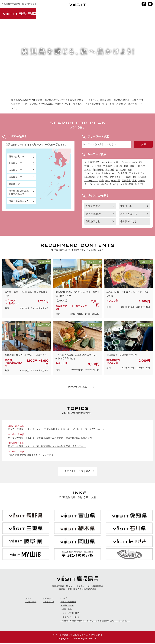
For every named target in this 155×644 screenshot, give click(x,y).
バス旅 (128, 177)
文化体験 (107, 166)
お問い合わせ (68, 607)
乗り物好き (103, 184)
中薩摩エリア (15, 170)
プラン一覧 (32, 603)
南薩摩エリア (15, 177)
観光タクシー (116, 177)
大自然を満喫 (127, 184)
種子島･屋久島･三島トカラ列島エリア (19, 192)
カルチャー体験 (92, 173)
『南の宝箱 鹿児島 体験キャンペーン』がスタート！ (34, 456)
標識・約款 (67, 611)
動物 (130, 170)
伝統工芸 (116, 181)
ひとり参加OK (94, 214)
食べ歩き (114, 184)
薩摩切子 (95, 162)
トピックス (49, 603)
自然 (107, 181)
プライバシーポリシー (72, 618)
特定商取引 (97, 636)
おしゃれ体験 (139, 177)
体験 (132, 166)
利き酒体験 (98, 170)
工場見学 (140, 166)
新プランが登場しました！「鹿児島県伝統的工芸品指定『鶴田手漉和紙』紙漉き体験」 (51, 438)
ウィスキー (106, 162)
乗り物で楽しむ (129, 221)
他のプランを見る (77, 387)
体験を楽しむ (93, 221)
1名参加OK (90, 177)
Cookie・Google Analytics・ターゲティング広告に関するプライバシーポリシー (96, 622)
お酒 (116, 162)
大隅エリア (14, 184)
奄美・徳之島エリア (19, 201)
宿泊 (87, 166)
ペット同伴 (96, 166)
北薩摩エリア (15, 163)
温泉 (134, 181)
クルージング (91, 181)
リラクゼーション (128, 162)
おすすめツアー (94, 206)
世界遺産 (126, 181)
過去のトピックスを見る (78, 472)
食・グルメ (90, 184)
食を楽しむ (126, 206)
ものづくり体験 (120, 173)
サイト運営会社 (69, 603)
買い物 (123, 170)
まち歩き (106, 173)
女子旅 (142, 181)
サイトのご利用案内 (71, 615)
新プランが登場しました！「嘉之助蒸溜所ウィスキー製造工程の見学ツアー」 (47, 447)
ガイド (88, 170)
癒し (141, 162)
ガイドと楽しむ (129, 214)
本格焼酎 (110, 170)
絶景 (101, 181)
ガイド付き (103, 177)
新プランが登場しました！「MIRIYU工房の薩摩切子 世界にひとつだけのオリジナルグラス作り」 (57, 430)
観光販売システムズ (81, 636)
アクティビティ (137, 173)
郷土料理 (124, 166)
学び (87, 162)
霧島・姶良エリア (18, 156)
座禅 (116, 166)
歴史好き (139, 184)
